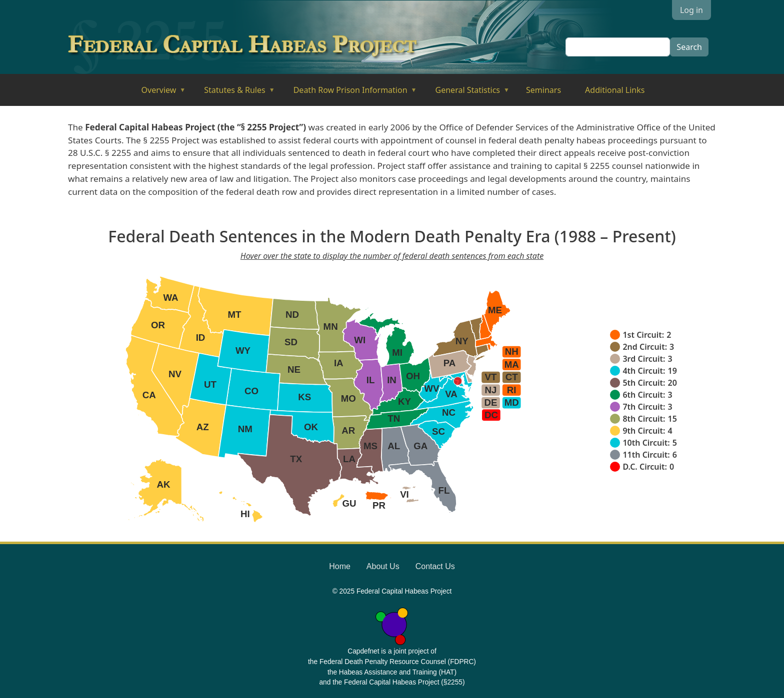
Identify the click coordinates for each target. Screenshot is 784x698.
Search (689, 47)
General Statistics (466, 93)
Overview (157, 93)
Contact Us (435, 566)
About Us (383, 566)
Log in (691, 10)
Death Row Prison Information (348, 93)
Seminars (543, 90)
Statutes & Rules (232, 93)
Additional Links (615, 90)
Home (340, 566)
